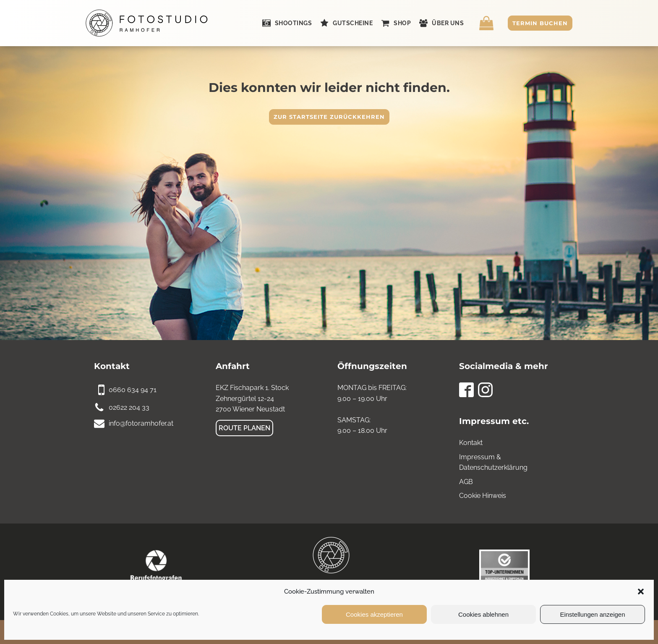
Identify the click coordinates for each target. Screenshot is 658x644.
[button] (641, 592)
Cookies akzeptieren (374, 614)
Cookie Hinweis (483, 496)
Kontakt (471, 443)
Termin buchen (540, 23)
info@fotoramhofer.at (141, 423)
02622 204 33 (129, 407)
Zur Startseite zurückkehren (329, 117)
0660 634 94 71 (133, 390)
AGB (466, 482)
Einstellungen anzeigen (592, 614)
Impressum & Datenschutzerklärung (493, 462)
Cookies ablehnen (483, 614)
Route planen (244, 428)
